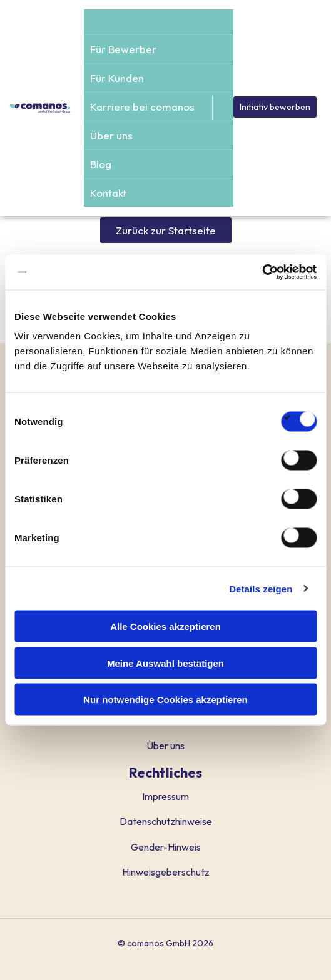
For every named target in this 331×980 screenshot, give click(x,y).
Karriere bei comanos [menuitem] (142, 107)
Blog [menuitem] (101, 164)
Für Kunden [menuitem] (117, 78)
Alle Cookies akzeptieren (165, 627)
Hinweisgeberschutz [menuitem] (166, 872)
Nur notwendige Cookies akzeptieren (165, 700)
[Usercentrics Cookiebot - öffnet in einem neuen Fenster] (262, 272)
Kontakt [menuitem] (108, 193)
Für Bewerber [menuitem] (123, 49)
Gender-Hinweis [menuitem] (166, 847)
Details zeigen (261, 588)
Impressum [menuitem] (165, 796)
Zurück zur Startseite (166, 230)
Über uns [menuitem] (111, 135)
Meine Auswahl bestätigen (165, 663)
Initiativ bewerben (275, 107)
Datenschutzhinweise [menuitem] (166, 821)
